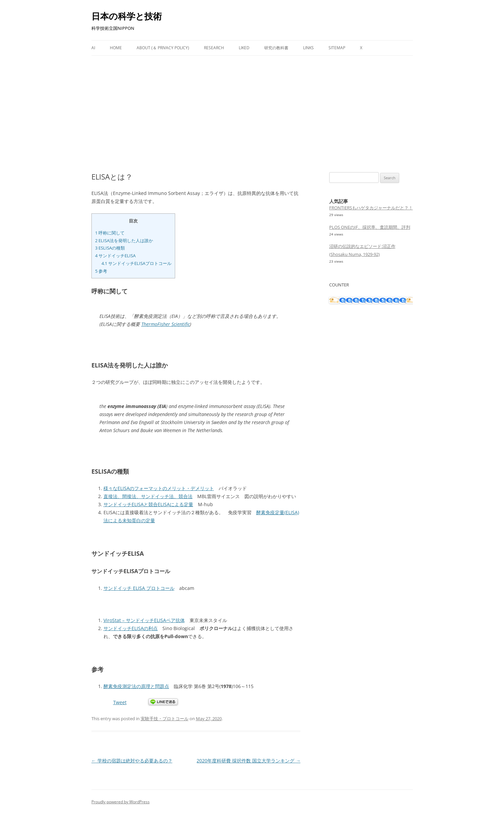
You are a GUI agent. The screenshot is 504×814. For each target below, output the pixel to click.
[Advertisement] (252, 114)
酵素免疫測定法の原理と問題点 (136, 686)
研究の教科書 (276, 48)
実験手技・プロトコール (165, 719)
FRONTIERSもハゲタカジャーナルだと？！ (371, 208)
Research (214, 48)
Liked (244, 48)
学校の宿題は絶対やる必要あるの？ (132, 761)
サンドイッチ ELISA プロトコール (139, 588)
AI (93, 48)
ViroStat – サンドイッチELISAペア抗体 (144, 620)
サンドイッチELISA (115, 256)
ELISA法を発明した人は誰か (124, 241)
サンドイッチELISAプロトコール (136, 263)
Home (116, 48)
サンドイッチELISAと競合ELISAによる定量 (148, 504)
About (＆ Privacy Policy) (163, 48)
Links (308, 48)
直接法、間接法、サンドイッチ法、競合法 (148, 496)
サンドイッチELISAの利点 (131, 628)
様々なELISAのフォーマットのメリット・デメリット (159, 488)
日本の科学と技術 (127, 16)
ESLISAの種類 (110, 248)
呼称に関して (110, 233)
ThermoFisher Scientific (166, 324)
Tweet (120, 702)
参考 (101, 271)
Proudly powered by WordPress (121, 802)
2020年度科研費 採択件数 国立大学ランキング (248, 761)
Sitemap (337, 48)
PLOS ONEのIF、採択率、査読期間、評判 (370, 227)
